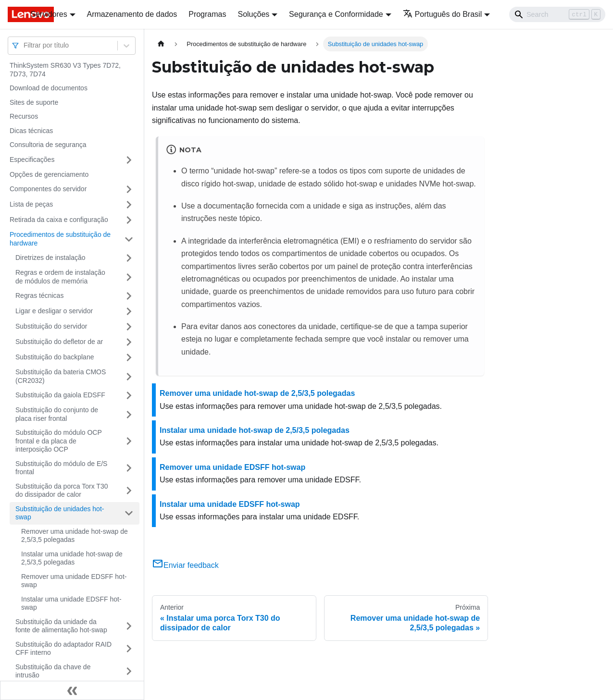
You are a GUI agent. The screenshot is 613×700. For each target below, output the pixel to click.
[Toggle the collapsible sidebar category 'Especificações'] (129, 160)
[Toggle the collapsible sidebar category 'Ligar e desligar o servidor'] (129, 311)
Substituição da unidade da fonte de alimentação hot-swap (61, 626)
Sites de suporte (34, 102)
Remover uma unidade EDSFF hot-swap (74, 581)
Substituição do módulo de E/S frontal (61, 468)
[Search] (557, 14)
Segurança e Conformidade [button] (336, 14)
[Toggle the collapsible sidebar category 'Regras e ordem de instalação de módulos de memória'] (129, 277)
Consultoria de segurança (48, 145)
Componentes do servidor (48, 189)
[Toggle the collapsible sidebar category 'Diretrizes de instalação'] (129, 258)
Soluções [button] (253, 14)
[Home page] (161, 44)
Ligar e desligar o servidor (54, 311)
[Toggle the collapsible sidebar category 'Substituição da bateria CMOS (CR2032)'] (129, 376)
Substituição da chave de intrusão (53, 671)
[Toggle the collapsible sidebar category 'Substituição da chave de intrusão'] (129, 671)
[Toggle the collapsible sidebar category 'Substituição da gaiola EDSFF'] (129, 395)
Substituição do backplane (55, 357)
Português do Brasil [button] (443, 14)
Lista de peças (31, 204)
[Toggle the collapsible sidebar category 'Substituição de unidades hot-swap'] (129, 513)
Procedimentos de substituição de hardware (60, 239)
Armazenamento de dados (132, 14)
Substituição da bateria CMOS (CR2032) (61, 376)
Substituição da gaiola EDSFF (60, 395)
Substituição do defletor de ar (59, 342)
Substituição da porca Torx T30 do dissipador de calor (62, 491)
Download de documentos (49, 88)
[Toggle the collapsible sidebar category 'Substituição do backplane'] (129, 357)
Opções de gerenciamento (49, 174)
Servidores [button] (49, 14)
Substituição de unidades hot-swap (60, 513)
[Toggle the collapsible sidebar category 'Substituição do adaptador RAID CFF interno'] (129, 649)
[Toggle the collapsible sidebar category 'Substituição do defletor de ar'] (129, 342)
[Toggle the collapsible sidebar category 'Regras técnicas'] (129, 296)
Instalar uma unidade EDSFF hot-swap (71, 603)
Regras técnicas (39, 295)
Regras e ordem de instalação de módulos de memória (60, 277)
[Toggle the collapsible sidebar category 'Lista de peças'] (129, 205)
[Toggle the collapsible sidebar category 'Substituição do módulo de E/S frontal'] (129, 468)
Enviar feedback (185, 565)
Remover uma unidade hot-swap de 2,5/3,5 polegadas (75, 536)
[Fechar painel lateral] (72, 690)
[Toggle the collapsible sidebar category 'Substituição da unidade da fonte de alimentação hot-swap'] (129, 626)
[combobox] (25, 45)
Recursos (24, 116)
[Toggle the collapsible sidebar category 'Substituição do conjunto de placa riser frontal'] (129, 414)
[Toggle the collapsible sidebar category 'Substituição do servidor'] (129, 327)
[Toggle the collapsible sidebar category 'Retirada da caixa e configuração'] (129, 220)
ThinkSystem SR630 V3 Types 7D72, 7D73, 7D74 (65, 70)
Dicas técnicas (31, 131)
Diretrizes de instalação (50, 258)
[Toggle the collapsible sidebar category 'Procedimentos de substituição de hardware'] (129, 239)
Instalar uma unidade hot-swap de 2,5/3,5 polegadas (72, 558)
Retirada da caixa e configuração (59, 220)
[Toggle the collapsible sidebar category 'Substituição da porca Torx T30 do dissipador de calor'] (129, 491)
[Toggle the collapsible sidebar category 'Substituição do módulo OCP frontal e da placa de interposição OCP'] (129, 441)
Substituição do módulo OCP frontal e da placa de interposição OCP (59, 441)
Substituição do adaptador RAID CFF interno (63, 649)
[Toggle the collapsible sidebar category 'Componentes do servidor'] (129, 189)
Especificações (32, 160)
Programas (207, 14)
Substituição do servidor (51, 326)
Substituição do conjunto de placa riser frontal (57, 414)
